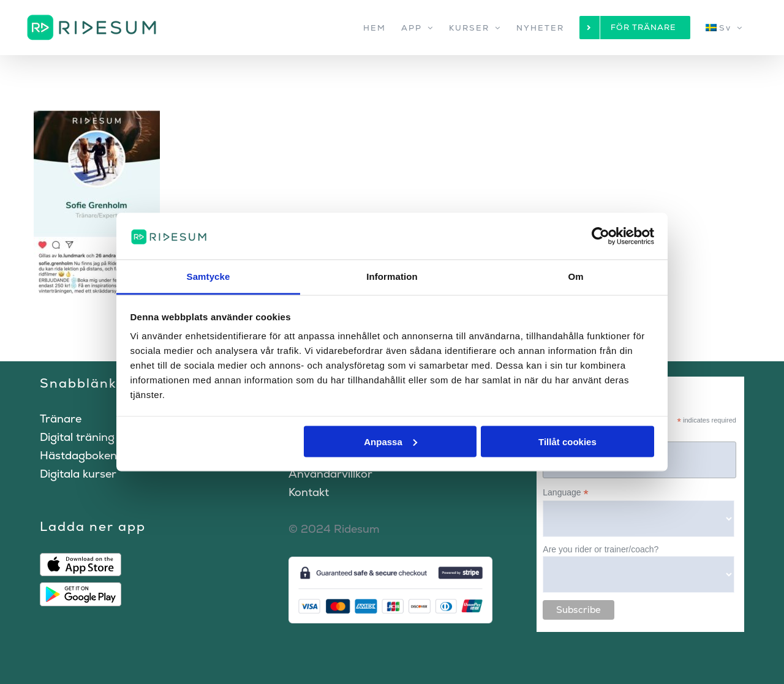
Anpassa (390, 441)
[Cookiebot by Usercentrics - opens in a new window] (601, 236)
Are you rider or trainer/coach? (601, 549)
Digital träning (77, 437)
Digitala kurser (78, 474)
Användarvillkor (330, 474)
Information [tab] (392, 276)
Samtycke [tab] (209, 276)
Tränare (61, 419)
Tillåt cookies (567, 441)
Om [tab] (575, 276)
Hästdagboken (78, 455)
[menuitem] (724, 28)
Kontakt (309, 492)
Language (565, 493)
